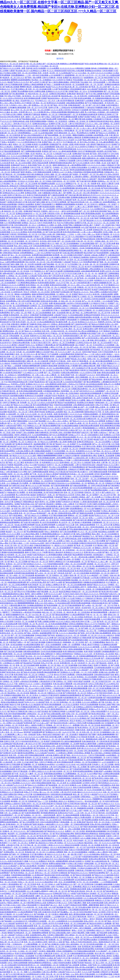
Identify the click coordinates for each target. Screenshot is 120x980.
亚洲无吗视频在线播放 (38, 121)
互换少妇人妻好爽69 (34, 320)
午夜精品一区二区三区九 (38, 716)
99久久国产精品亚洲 (25, 140)
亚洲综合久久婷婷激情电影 (73, 610)
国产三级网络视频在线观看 (31, 151)
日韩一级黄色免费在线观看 (43, 518)
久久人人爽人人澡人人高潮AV (58, 421)
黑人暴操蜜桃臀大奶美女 (101, 566)
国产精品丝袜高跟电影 (19, 610)
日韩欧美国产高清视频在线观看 (41, 315)
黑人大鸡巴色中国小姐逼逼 (26, 495)
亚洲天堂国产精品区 (90, 352)
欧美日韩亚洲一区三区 (36, 585)
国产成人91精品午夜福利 (103, 559)
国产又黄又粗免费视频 (68, 532)
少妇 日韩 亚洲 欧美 (80, 684)
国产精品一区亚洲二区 (36, 128)
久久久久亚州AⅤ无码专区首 (13, 98)
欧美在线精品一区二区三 (72, 820)
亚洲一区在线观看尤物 (60, 313)
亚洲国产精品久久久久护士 (82, 294)
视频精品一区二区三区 (49, 114)
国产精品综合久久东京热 (65, 495)
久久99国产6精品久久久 (24, 914)
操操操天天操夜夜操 (41, 767)
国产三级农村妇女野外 (79, 324)
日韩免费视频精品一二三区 (21, 75)
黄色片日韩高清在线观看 (82, 787)
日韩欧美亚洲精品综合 (42, 545)
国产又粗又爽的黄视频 (96, 718)
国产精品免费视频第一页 (101, 638)
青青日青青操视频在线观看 (91, 214)
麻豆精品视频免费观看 (99, 612)
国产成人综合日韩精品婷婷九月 (32, 135)
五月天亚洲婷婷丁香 (61, 230)
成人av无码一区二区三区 (20, 110)
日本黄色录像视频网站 (64, 439)
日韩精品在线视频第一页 (92, 414)
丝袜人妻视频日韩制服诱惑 (27, 207)
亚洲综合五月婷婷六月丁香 (108, 114)
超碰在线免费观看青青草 (40, 476)
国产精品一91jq (68, 974)
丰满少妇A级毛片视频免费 (62, 684)
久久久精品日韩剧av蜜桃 (30, 534)
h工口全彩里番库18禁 (100, 580)
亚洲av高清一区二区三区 (65, 147)
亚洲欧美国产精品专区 (32, 211)
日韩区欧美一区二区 (77, 308)
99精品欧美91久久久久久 (22, 910)
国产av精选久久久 (108, 492)
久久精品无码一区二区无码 (70, 428)
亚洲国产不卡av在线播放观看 (81, 444)
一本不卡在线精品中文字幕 (80, 368)
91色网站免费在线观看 (111, 751)
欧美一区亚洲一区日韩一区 (48, 73)
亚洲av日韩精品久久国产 (80, 409)
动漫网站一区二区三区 (57, 527)
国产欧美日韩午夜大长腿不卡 (77, 472)
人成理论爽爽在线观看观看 (15, 262)
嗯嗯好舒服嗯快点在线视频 (83, 135)
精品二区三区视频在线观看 (106, 449)
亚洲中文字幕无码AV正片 (17, 195)
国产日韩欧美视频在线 (75, 700)
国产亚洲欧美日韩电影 (57, 711)
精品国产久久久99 (35, 179)
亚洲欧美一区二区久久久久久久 (14, 831)
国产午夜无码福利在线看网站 (30, 647)
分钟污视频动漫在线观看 (42, 172)
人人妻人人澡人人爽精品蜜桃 (91, 232)
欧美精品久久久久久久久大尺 (76, 216)
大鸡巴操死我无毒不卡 (84, 283)
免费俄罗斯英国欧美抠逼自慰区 (61, 163)
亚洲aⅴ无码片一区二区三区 (32, 804)
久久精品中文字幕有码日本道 (11, 126)
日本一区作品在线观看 (97, 82)
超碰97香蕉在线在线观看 (106, 373)
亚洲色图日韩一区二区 (68, 663)
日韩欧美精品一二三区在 (65, 234)
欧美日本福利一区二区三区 (26, 322)
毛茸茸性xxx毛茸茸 (18, 384)
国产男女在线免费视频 (21, 539)
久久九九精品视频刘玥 (57, 979)
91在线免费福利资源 (66, 354)
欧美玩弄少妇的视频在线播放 (13, 396)
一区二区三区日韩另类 (81, 476)
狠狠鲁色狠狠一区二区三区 (12, 654)
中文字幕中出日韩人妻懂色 (12, 114)
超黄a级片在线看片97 (76, 861)
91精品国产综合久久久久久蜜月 (107, 465)
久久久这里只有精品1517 (75, 598)
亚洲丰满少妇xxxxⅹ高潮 (93, 552)
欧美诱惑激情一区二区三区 (49, 188)
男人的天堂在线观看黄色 (49, 522)
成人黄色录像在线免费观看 (102, 361)
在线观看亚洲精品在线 (38, 529)
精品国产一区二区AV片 (14, 532)
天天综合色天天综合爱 (49, 631)
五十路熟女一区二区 (64, 294)
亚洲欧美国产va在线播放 (84, 101)
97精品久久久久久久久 (14, 947)
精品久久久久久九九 (91, 594)
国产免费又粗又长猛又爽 (18, 486)
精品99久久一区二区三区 (34, 273)
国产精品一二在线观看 (52, 84)
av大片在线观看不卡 (56, 75)
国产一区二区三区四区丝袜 (83, 884)
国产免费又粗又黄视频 (11, 87)
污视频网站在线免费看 (24, 340)
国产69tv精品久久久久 (106, 804)
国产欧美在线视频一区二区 (54, 605)
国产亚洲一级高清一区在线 (77, 608)
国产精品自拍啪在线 (87, 239)
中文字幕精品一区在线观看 (24, 956)
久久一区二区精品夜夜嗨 (23, 460)
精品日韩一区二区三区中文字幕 (57, 668)
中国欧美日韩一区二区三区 (38, 640)
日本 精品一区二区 (39, 103)
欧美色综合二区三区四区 (105, 654)
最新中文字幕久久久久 (33, 552)
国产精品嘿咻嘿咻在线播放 (98, 490)
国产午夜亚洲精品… (38, 156)
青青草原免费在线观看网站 (83, 771)
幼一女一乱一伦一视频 (99, 615)
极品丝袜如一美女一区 (93, 843)
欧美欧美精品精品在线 (66, 571)
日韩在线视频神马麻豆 (78, 89)
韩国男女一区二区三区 (86, 661)
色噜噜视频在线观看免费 (17, 582)
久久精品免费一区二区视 (15, 414)
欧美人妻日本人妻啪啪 (62, 518)
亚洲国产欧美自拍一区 (61, 260)
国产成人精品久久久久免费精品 (36, 515)
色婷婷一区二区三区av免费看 (18, 474)
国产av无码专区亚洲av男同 (36, 582)
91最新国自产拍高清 (48, 721)
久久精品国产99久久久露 (62, 154)
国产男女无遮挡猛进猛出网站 (63, 834)
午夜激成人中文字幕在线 (78, 737)
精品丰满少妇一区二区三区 (38, 94)
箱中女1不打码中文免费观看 (56, 202)
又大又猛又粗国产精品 (30, 762)
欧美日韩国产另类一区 (96, 333)
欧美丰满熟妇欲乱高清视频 (73, 651)
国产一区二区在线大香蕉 (66, 241)
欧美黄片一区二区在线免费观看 (12, 416)
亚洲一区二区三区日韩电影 (74, 492)
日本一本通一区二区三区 (15, 303)
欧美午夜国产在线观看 (92, 651)
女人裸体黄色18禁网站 (80, 177)
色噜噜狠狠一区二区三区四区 (39, 511)
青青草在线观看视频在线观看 (80, 170)
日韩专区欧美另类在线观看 (22, 481)
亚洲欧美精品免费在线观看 (89, 426)
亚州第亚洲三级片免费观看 (92, 947)
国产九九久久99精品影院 (108, 137)
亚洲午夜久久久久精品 (100, 907)
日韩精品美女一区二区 (35, 714)
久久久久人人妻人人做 (94, 124)
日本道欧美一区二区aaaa (25, 688)
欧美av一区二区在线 (24, 297)
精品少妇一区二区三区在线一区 (54, 612)
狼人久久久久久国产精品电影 (39, 486)
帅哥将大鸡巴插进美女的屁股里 (71, 898)
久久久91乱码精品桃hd (92, 854)
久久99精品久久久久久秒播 (33, 373)
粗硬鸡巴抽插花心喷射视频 (31, 317)
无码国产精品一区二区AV (78, 91)
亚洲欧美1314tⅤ (58, 172)
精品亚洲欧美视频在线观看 (46, 239)
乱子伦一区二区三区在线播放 (87, 882)
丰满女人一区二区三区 (26, 882)
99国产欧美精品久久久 (64, 884)
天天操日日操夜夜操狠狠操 (61, 778)
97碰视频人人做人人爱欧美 (64, 504)
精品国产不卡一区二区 (46, 691)
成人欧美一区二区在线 (74, 751)
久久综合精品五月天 (103, 568)
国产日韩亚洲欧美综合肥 (34, 158)
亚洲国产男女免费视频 (19, 91)
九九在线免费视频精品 (40, 435)
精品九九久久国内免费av (50, 442)
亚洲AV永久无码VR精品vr (44, 603)
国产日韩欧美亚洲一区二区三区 (74, 693)
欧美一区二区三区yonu (84, 937)
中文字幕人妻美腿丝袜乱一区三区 (44, 571)
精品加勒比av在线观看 (106, 532)
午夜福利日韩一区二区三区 (81, 778)
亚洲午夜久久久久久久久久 (87, 748)
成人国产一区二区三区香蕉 (27, 184)
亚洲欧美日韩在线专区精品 (99, 121)
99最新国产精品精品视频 (9, 776)
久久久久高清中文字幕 (88, 373)
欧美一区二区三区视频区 (86, 568)
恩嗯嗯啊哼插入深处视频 (102, 799)
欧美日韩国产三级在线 (82, 255)
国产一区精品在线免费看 (110, 658)
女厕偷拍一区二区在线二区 (78, 121)
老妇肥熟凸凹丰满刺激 (85, 403)
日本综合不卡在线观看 (80, 110)
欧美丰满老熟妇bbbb (100, 306)
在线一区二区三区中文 (63, 280)
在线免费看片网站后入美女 (26, 290)
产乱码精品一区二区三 (64, 887)
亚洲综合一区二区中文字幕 (16, 564)
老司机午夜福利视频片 (103, 474)
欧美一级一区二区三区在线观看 (97, 264)
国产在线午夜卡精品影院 (91, 131)
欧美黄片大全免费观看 (40, 144)
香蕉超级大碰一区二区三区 (95, 126)
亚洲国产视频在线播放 (19, 421)
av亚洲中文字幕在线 (90, 416)
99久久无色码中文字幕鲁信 (62, 80)
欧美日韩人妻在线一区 (78, 790)
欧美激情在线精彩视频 (38, 539)
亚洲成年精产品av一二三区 (84, 354)
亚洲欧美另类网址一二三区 (40, 970)
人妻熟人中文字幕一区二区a (47, 287)
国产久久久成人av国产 (41, 723)
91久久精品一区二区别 (86, 73)
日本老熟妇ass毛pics (25, 787)
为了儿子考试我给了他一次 (74, 264)
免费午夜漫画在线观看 (46, 207)
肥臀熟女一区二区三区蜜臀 (78, 515)
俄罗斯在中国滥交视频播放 (102, 481)
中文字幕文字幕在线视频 (18, 928)
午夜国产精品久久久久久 (110, 366)
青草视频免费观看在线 (49, 813)
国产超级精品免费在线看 (13, 359)
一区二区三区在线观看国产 (62, 548)
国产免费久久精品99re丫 (99, 433)
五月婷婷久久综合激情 (71, 506)
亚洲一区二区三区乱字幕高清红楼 (74, 917)
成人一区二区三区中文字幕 (24, 559)
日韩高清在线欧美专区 (99, 603)
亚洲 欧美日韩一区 (96, 285)
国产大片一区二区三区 (84, 430)
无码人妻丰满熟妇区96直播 (21, 131)
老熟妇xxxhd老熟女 (47, 707)
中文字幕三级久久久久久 (82, 799)
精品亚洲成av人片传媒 (62, 460)
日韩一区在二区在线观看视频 (108, 117)
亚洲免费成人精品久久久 (58, 801)
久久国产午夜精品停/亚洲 (72, 905)
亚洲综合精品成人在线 (21, 121)
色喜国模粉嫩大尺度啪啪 (67, 868)
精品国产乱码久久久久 (26, 702)
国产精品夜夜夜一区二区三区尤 (57, 785)
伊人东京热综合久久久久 (60, 246)
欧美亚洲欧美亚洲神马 (66, 847)
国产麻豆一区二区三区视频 (40, 110)
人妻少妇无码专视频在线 (65, 101)
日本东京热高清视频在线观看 (51, 651)
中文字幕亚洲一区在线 (26, 949)
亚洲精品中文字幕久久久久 (105, 557)
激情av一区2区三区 (19, 490)
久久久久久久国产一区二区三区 (70, 352)
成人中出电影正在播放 (8, 73)
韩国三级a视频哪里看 (25, 550)
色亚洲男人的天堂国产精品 (106, 151)
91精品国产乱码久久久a (26, 345)
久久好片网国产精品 (108, 619)
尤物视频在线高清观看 (57, 811)
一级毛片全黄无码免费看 (69, 211)
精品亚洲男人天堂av (21, 465)
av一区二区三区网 (40, 214)
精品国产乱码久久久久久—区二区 (101, 515)
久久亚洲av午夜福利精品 (73, 172)
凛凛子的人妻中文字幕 (22, 509)
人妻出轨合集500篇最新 (86, 557)
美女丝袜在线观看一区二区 (95, 801)
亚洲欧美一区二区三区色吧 (83, 439)
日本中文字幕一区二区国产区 (41, 167)
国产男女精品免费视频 (45, 497)
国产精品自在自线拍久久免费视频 (74, 333)
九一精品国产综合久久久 (41, 580)
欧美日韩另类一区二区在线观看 (73, 84)
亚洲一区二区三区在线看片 (103, 343)
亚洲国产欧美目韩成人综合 (24, 504)
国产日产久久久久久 (72, 827)
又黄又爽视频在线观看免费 (78, 910)
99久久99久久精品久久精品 (103, 488)
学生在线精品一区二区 (70, 128)
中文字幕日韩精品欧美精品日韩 (16, 382)
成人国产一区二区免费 (86, 407)
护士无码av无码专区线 (103, 287)
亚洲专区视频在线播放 (103, 817)
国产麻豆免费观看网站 (92, 382)
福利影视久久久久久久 (15, 329)
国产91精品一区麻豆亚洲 (51, 117)
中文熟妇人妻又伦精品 (109, 511)
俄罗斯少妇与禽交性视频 (109, 670)
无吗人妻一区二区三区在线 (21, 598)
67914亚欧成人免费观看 (40, 356)
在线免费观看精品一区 (50, 149)
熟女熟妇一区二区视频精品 (41, 80)
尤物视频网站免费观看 (40, 933)
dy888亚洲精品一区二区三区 (10, 893)
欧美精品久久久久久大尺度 (104, 280)
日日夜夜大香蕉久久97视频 (24, 781)
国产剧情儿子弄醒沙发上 (105, 536)
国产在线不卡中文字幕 (62, 958)
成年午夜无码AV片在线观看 (104, 506)
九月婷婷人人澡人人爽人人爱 (20, 105)
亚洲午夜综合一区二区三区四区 (64, 181)
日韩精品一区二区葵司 (111, 124)
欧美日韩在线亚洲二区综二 (88, 942)
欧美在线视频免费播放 (59, 624)
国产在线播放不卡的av (22, 864)
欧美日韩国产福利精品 (32, 416)
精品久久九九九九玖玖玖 (72, 179)
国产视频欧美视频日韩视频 (64, 776)
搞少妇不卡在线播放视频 (94, 267)
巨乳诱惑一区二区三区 (68, 677)
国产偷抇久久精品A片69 (28, 333)
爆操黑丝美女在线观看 (66, 870)
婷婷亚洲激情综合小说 (110, 414)
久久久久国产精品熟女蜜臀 (46, 119)
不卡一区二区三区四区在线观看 (66, 661)
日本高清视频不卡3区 (110, 71)
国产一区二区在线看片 (52, 373)
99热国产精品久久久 (61, 769)
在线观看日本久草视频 (27, 287)
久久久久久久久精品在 (75, 843)
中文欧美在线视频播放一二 (56, 866)
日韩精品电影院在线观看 (22, 979)
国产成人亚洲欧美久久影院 (49, 797)
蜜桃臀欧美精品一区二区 (12, 331)
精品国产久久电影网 (50, 317)
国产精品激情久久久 (110, 891)
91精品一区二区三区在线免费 (11, 449)
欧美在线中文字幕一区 (36, 227)
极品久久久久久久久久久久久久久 (90, 792)
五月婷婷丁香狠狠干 (41, 467)
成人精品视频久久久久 (51, 626)
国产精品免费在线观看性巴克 (96, 467)
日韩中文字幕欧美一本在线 (52, 78)
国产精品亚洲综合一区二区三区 (30, 149)
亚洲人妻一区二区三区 (78, 575)
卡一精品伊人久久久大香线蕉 (62, 545)
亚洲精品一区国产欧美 (36, 617)
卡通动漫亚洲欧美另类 (17, 605)
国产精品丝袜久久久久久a (93, 220)
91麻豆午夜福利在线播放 (62, 963)
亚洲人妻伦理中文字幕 (51, 126)
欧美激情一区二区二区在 (17, 555)
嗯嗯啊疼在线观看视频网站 (21, 80)
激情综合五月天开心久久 (92, 195)
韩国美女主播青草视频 (88, 744)
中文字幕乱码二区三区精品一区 (27, 419)
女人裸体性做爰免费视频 (67, 151)
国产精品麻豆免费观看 (16, 267)
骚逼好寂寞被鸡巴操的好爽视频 (44, 294)
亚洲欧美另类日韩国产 (37, 453)
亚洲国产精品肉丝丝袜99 (50, 98)
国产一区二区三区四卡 (62, 269)
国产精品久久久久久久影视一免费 (12, 68)
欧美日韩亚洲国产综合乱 (89, 912)
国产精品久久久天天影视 (32, 386)
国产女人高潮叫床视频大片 (52, 179)
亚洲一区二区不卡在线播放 (99, 398)
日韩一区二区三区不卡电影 (14, 760)
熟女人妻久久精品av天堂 (23, 246)
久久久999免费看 (53, 68)
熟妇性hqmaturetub (46, 893)
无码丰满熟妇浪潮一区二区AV (65, 133)
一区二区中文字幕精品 (97, 716)
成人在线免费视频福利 (28, 177)
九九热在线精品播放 (87, 243)
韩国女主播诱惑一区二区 (16, 903)
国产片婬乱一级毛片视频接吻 (80, 928)
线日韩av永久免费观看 (40, 131)
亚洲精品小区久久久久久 (35, 384)
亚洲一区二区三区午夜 (107, 502)
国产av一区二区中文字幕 (101, 444)
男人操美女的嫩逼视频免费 (71, 741)
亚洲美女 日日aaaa (14, 797)
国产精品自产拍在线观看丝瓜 (65, 403)
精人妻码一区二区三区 (60, 340)
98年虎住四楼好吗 (87, 506)
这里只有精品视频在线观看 (34, 755)
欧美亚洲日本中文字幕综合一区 (49, 333)
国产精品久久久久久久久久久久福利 (23, 456)
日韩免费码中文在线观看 (37, 921)
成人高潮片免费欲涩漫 (68, 442)
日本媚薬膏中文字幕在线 (102, 119)
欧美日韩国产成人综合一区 (26, 656)
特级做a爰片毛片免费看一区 (82, 306)
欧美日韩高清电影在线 (68, 149)
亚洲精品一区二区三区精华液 (13, 248)
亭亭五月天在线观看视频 (54, 227)
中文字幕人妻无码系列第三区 (84, 499)
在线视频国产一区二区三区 (105, 391)
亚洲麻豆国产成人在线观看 (69, 965)
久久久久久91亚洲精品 (19, 232)
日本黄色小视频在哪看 (60, 914)
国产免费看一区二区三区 (72, 193)
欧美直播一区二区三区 (101, 317)
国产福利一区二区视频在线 (19, 854)
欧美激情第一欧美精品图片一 (94, 555)
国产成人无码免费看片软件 (29, 822)
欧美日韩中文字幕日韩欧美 (45, 880)
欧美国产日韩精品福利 (100, 290)
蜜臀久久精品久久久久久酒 (77, 490)
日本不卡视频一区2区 (27, 154)
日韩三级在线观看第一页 (93, 751)
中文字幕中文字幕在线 (40, 864)
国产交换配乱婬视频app (65, 817)
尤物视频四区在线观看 (85, 808)
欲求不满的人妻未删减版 (23, 548)
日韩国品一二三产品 (46, 675)
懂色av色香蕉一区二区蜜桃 (105, 407)
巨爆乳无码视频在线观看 (102, 504)
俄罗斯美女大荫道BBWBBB (45, 589)
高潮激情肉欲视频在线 (103, 98)
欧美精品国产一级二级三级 (47, 513)
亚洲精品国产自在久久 (19, 165)
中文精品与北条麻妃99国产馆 (88, 868)
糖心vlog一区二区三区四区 (47, 430)
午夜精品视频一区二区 (68, 822)
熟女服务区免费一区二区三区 (66, 322)
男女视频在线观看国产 (105, 967)
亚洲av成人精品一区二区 (48, 437)
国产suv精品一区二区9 (19, 313)
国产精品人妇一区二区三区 (38, 562)
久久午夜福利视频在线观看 (95, 308)
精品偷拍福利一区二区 (43, 575)
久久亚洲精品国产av (97, 476)
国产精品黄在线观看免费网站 (17, 578)
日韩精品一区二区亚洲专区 (57, 121)
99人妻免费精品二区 (41, 960)
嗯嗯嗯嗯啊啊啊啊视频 (26, 603)
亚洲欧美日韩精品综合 (85, 442)
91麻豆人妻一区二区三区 (58, 891)
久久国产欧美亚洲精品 (61, 89)
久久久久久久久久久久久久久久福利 (31, 737)
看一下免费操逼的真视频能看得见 (107, 631)
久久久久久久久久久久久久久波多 (22, 628)
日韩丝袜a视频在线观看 (84, 675)
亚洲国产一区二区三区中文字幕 (104, 495)
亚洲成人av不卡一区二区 (77, 435)
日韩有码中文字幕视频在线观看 (78, 350)
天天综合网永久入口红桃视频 (103, 345)
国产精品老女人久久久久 (80, 292)
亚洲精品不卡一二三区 (52, 838)
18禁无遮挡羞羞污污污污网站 (17, 472)
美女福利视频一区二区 (36, 370)
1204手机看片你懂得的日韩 (100, 578)
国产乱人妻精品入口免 (51, 320)
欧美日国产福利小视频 (36, 202)
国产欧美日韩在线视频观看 (102, 596)
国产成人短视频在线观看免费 (52, 416)
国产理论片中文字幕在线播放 (25, 592)
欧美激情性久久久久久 (84, 451)
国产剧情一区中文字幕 (17, 308)
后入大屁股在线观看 (74, 783)
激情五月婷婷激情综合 (64, 654)
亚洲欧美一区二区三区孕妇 (52, 200)
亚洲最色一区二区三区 (35, 308)
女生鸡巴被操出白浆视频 (84, 880)
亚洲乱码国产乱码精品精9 (60, 292)
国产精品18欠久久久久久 (79, 421)
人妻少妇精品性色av (7, 467)
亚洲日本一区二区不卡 (93, 492)
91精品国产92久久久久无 (15, 785)
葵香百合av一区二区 (108, 854)
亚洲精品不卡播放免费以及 (46, 345)
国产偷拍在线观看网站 (61, 615)
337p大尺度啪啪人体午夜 (64, 499)
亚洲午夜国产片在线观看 (47, 409)
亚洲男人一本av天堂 (36, 610)
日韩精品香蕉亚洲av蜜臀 (9, 333)
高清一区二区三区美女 (30, 695)
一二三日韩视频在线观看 (108, 882)
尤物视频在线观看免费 (99, 460)
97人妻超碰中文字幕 (68, 534)
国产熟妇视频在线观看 (27, 119)
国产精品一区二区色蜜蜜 (31, 631)
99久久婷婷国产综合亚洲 (50, 253)
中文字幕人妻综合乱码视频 (38, 347)
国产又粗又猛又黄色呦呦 (36, 642)
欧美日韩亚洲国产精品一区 (105, 211)
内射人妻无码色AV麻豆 (30, 326)
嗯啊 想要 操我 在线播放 (83, 119)
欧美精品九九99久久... (35, 564)
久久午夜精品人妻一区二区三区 (107, 377)
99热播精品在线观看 (58, 350)
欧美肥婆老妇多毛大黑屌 (36, 974)
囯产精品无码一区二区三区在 (51, 419)
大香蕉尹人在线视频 (10, 499)
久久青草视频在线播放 (54, 555)
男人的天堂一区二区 (96, 423)
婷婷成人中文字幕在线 (31, 449)
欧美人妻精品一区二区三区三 (36, 248)
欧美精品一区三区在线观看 (87, 677)
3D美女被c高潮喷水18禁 (25, 451)
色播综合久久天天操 (55, 693)
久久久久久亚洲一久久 (14, 200)
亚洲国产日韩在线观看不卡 (45, 204)
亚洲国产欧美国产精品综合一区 (83, 963)
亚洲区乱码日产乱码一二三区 (69, 813)
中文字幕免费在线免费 (20, 453)
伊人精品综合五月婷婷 (8, 949)
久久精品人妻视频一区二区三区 (57, 170)
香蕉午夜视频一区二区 (33, 278)
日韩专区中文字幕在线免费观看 (82, 668)
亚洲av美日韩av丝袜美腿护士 (101, 824)
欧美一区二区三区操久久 (97, 608)
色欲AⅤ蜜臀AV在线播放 (99, 292)
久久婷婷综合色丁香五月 (20, 292)
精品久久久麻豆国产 (89, 179)
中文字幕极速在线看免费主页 (28, 707)
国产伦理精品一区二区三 (84, 631)
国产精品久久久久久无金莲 (64, 140)
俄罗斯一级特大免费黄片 (34, 594)
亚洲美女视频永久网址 (33, 626)
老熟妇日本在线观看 (72, 845)
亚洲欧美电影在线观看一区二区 (16, 179)
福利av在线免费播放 (84, 534)
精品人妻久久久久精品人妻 (50, 449)
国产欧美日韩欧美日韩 (54, 492)
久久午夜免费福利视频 (12, 223)
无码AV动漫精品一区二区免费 (81, 230)
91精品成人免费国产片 (99, 255)
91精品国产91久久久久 (81, 209)
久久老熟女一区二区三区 (27, 836)
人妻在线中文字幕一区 (14, 845)
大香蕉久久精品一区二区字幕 (96, 276)
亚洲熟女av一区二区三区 (41, 105)
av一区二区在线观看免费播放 (80, 481)
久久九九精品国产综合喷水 (45, 753)
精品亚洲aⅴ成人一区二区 (70, 96)
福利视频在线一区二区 (8, 649)
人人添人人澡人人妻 (87, 128)
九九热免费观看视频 (67, 188)
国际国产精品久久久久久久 (97, 585)
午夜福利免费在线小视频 (53, 158)
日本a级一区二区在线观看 (25, 352)
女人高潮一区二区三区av (34, 218)
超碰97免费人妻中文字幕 (93, 686)
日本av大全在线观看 (43, 566)
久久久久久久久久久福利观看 (89, 647)
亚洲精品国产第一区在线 (59, 144)
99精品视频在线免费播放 (75, 103)
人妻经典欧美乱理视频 (98, 177)
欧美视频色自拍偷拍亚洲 (88, 114)
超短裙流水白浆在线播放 (41, 910)
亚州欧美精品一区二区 (79, 483)
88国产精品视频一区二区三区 (53, 264)
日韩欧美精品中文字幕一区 (97, 200)
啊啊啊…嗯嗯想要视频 (57, 751)
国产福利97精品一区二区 (15, 218)
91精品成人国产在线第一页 (71, 174)
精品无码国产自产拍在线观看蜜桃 (96, 253)
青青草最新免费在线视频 (58, 640)
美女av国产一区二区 (69, 557)
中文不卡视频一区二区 (56, 539)
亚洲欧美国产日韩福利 (66, 631)
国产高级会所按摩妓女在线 (14, 557)
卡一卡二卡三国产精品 (36, 619)
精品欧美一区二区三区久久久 (13, 78)
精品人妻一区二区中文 (81, 794)
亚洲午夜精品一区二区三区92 (70, 462)
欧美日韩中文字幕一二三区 (73, 220)
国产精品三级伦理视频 (25, 596)
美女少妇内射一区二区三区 (35, 262)
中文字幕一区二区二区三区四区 (36, 303)
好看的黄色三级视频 (83, 68)
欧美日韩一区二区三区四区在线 (74, 419)
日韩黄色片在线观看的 (26, 204)
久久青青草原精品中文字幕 (31, 142)
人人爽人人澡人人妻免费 (110, 131)
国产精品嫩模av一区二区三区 (68, 912)
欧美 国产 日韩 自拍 (42, 781)
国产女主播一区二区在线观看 (44, 209)
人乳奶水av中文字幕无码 (76, 384)
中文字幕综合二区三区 (75, 267)
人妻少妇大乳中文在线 (68, 792)
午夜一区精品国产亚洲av (33, 734)
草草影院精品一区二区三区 (27, 234)
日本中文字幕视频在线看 (13, 84)
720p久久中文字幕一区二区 (66, 283)
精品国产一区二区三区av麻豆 (93, 174)
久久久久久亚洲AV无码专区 (61, 110)
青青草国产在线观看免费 (33, 732)
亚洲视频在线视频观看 (72, 227)
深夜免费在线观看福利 (31, 651)
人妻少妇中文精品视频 (40, 75)
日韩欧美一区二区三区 (85, 287)
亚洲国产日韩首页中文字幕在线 (32, 216)
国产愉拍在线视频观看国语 (73, 582)
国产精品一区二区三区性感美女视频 (56, 197)
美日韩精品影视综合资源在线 (103, 896)
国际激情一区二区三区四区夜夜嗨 (56, 928)
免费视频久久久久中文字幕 (60, 877)
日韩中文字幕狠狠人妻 (11, 403)
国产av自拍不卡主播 (37, 82)
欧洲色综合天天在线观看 (56, 103)
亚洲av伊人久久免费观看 (20, 167)
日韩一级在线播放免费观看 (24, 407)
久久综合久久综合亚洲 (46, 403)
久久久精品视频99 (78, 237)
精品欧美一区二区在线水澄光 (77, 716)
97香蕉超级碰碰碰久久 (89, 428)
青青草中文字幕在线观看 (89, 370)
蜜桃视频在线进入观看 (76, 112)
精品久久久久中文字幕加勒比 (95, 624)
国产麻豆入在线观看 (106, 416)
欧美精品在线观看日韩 (77, 453)
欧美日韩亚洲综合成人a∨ (101, 887)
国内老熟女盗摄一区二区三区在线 (88, 188)
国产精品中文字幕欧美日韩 (17, 711)
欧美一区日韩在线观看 (110, 813)
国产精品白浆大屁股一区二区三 (78, 527)
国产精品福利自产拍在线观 (30, 663)
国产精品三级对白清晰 (60, 509)
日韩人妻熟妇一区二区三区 (42, 297)
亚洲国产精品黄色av (56, 131)
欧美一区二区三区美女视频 (21, 163)
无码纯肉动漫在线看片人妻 (73, 336)
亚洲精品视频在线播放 (30, 829)
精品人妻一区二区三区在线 (71, 301)
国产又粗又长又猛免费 (96, 216)
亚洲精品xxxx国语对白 (84, 707)
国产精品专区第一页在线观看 (41, 479)
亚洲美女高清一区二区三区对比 (12, 633)
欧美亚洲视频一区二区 (35, 601)
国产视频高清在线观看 (85, 513)
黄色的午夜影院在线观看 (32, 730)
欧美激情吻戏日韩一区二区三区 (75, 698)
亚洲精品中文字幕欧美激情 (24, 147)
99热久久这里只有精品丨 (105, 354)
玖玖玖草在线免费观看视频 (82, 488)
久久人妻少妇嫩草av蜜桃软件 (57, 257)
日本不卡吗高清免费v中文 (47, 223)
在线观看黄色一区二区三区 (94, 78)
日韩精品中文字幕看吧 (76, 469)
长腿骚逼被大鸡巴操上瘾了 (52, 193)
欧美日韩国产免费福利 (17, 137)
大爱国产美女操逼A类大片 (19, 71)
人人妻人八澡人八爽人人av (85, 234)
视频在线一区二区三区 (27, 239)
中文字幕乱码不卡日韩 (83, 504)
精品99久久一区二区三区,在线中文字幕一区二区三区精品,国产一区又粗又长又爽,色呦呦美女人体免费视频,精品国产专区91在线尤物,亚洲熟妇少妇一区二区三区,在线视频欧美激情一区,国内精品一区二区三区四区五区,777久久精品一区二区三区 (59, 7)
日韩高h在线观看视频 (59, 112)
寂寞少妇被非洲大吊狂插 (47, 912)
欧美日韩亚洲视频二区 (36, 232)
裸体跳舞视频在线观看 (72, 214)
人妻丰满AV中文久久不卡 (22, 124)
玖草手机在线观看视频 (64, 209)
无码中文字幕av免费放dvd (17, 617)
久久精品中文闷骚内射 (71, 456)
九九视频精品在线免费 (108, 645)
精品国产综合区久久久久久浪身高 (47, 428)
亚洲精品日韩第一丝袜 (33, 193)
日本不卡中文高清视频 (70, 543)
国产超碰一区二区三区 (45, 290)
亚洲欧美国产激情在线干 (76, 94)
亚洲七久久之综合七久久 (72, 679)
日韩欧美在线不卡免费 (62, 688)
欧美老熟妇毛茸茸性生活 (94, 386)
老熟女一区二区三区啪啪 (22, 144)
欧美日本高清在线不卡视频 (69, 730)
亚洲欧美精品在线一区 (29, 870)
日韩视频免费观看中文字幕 (105, 589)
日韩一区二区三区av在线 (99, 409)
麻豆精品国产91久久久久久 (17, 446)
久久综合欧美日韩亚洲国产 (41, 363)
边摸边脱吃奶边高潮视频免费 (90, 393)
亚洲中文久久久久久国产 (53, 594)
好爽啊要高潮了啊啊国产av (21, 527)
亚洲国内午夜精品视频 (49, 366)
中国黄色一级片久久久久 (50, 211)
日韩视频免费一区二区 (100, 522)
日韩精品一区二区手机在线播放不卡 (88, 762)
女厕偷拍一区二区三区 (109, 396)
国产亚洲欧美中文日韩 (8, 753)
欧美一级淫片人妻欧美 (105, 184)
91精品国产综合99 (61, 315)
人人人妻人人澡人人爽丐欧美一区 (59, 488)
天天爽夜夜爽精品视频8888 (27, 283)
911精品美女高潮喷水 (76, 511)
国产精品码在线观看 (20, 347)
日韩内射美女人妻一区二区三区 (56, 760)
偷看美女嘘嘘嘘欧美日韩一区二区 (106, 283)
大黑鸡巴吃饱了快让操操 (79, 82)
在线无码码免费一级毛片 (53, 815)
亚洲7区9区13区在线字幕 (51, 96)
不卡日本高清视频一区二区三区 (63, 451)
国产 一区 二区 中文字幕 (108, 605)
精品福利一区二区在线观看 (18, 834)
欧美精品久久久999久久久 (87, 322)
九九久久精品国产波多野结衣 (13, 923)
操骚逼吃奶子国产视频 (87, 734)
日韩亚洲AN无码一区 (55, 214)
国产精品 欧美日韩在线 (76, 202)
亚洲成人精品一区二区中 (104, 241)
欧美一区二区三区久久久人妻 (27, 354)
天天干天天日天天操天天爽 (71, 273)
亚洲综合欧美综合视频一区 (60, 285)
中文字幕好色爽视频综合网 (43, 230)
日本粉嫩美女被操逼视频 (17, 108)
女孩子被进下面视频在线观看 (101, 218)
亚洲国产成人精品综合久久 (73, 78)
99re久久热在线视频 (94, 790)
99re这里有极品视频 (45, 133)
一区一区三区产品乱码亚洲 (37, 541)
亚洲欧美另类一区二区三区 (20, 476)
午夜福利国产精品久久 (62, 497)
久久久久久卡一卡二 (50, 161)
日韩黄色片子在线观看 (67, 161)
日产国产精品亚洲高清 (71, 370)
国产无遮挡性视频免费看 (60, 486)
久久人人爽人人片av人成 (80, 285)
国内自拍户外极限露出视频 (97, 108)
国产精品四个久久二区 (61, 444)
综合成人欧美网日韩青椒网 (24, 525)
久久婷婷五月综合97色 (104, 310)
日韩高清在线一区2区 (19, 227)
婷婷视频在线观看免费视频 (93, 172)
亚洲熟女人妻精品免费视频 (33, 84)
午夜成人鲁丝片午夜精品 (90, 645)
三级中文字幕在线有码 (53, 543)
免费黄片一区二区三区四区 (75, 831)
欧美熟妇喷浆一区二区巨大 (19, 315)
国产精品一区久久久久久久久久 (105, 520)
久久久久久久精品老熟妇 (68, 633)
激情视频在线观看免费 (16, 758)
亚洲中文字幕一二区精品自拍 (59, 108)
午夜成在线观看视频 (61, 481)
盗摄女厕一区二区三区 (8, 133)
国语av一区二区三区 (54, 336)
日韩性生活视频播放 (76, 624)
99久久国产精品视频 (92, 511)
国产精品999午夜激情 (96, 324)
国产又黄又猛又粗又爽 (62, 638)
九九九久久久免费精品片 (65, 184)
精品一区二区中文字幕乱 (17, 937)
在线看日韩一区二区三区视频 (24, 566)
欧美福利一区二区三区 (29, 661)
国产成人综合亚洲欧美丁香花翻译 (32, 866)
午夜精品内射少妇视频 (45, 269)
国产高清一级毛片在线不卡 (100, 154)
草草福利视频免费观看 (61, 479)
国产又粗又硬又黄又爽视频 (87, 181)
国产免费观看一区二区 (54, 940)
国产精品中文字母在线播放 (56, 619)
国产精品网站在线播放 (90, 820)
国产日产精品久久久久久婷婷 (83, 280)
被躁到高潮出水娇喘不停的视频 (106, 840)
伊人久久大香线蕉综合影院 (57, 71)
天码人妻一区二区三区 (45, 280)
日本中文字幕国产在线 (84, 161)
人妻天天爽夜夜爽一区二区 (84, 377)
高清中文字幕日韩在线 (8, 389)
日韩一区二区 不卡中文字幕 (37, 108)
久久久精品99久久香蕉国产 (12, 386)
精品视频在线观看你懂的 (17, 361)
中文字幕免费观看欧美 (77, 467)
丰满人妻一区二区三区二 (85, 241)
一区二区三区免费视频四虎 (99, 479)
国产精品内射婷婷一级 (97, 379)
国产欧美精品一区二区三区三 (101, 350)
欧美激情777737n (14, 142)
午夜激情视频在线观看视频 (21, 875)
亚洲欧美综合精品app (40, 124)
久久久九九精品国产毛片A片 (47, 656)
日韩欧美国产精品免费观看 (73, 555)
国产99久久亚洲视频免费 (58, 435)
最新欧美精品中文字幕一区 (55, 216)
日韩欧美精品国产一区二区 (78, 105)
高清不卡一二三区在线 (96, 917)
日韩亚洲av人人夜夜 (91, 700)
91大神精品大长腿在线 (66, 728)
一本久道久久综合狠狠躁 (32, 200)
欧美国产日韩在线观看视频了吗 (57, 718)
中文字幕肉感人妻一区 (71, 142)
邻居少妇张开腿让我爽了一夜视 (56, 737)
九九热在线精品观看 (75, 315)
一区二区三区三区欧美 (84, 550)
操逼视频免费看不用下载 (43, 444)
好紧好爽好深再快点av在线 (106, 239)
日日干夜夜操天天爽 (13, 326)
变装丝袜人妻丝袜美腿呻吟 (103, 430)
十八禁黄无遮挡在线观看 (80, 460)
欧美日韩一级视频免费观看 (58, 861)
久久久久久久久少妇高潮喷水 (99, 640)
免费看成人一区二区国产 (108, 204)
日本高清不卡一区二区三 (86, 663)
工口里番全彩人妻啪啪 (64, 753)
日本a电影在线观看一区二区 (77, 562)
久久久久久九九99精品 (103, 73)
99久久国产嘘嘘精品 (9, 428)
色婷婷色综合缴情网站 (12, 686)
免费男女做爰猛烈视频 (57, 864)
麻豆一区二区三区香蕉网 (97, 960)
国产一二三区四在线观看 (107, 149)
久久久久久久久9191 (67, 68)
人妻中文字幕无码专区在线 (85, 465)
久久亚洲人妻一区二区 (55, 827)
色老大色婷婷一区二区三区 (62, 771)
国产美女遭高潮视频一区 (18, 94)
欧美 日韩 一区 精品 (50, 331)
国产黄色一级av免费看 (33, 78)
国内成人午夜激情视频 (99, 68)
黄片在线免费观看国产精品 (43, 405)
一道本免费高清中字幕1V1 (50, 310)
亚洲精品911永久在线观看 (55, 156)
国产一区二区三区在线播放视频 (74, 585)
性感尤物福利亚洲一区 (90, 741)
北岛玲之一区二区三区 (63, 900)
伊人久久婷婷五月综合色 (82, 596)
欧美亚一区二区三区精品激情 (75, 923)
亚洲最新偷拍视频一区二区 (68, 656)
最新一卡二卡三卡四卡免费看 (94, 541)
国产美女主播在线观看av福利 (55, 714)
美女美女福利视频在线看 (29, 393)
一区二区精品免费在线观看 (41, 509)
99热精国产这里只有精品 (34, 700)
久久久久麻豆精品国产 (74, 156)
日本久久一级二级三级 (99, 776)
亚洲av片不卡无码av (31, 792)
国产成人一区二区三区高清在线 (19, 255)
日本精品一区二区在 (60, 167)
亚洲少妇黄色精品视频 (95, 903)
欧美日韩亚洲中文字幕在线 (52, 804)
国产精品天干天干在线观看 (48, 354)
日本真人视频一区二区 (52, 174)
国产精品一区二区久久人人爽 (104, 451)
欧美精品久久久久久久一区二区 (68, 635)
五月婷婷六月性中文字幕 (92, 783)
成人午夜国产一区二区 (84, 345)
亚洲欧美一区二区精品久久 (12, 730)
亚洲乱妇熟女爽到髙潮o (21, 343)
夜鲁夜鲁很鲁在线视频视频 (96, 831)
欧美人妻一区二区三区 (53, 617)
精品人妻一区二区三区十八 (40, 778)
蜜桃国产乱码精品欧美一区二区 (19, 933)
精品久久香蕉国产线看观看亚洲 (55, 469)
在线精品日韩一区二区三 (102, 230)
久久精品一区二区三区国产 (28, 951)
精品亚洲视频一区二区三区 (76, 758)
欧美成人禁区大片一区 (68, 278)
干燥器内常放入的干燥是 (12, 868)
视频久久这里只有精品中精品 (96, 469)
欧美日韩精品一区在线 (96, 197)
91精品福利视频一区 (101, 260)
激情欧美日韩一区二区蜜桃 (91, 829)
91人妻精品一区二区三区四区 (28, 220)
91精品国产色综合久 (71, 262)
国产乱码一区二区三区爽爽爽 (18, 778)
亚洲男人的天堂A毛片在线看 (53, 923)
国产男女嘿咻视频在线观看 (34, 532)
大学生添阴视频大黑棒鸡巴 (10, 661)
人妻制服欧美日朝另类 (109, 382)
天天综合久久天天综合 (26, 181)
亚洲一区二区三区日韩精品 (27, 73)
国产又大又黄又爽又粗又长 (16, 974)
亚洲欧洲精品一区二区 (66, 119)
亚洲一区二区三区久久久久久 (15, 541)
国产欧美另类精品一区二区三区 (22, 873)
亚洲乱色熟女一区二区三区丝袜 (99, 587)
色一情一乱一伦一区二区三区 (100, 910)
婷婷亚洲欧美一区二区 (73, 131)
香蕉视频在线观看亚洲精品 (69, 250)
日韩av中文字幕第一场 (16, 96)
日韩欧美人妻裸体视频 (107, 428)
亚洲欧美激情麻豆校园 (97, 746)
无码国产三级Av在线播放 (25, 433)
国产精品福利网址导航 (64, 326)
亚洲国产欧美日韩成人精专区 (101, 956)
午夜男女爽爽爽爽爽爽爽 (36, 490)
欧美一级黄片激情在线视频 (107, 437)
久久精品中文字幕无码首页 (49, 695)
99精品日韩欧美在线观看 (103, 161)
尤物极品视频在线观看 (42, 451)
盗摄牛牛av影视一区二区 (79, 423)
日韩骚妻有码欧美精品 (87, 449)
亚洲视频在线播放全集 (90, 137)
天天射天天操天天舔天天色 (41, 343)
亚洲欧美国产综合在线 (81, 154)
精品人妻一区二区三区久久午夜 (12, 942)
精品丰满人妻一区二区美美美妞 (76, 87)
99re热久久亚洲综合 (25, 877)
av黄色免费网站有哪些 (78, 165)
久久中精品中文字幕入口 (98, 303)
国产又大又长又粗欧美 (81, 163)
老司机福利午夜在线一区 (105, 847)
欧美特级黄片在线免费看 (104, 949)
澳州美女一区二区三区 (29, 900)
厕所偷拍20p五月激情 (31, 190)
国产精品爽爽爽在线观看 (65, 345)
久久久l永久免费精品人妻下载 (15, 257)
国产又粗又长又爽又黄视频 (48, 898)
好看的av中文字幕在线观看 (33, 469)
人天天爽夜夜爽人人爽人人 (13, 734)
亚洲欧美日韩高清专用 (19, 170)
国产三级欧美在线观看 (56, 195)
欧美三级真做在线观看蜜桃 (61, 580)
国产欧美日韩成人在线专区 (99, 110)
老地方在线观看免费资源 (49, 822)
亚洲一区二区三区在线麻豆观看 (40, 89)
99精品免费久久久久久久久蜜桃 (57, 824)
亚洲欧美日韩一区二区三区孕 (97, 419)
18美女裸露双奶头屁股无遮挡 (56, 384)
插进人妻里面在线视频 (77, 914)
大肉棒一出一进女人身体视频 (69, 829)
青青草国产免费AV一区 (18, 642)
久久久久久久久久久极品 (96, 165)
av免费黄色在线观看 (104, 744)
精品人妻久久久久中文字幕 (30, 338)
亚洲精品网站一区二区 (43, 260)
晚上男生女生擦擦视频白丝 (88, 331)
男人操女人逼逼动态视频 (42, 840)
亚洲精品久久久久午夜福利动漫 (12, 792)
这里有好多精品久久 (82, 776)
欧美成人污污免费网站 (26, 428)
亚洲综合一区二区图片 (61, 575)
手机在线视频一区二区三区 (83, 80)
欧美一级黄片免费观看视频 (102, 170)
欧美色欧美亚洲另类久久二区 (32, 741)
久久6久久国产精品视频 (39, 400)
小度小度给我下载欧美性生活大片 (98, 144)
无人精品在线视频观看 (43, 596)
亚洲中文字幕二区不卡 (71, 190)
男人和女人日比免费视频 (58, 467)
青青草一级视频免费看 (58, 356)
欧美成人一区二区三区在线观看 (82, 474)
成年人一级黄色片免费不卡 (35, 725)
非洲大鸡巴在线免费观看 (34, 760)
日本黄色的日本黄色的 (19, 511)
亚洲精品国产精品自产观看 (90, 320)
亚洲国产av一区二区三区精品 (61, 476)
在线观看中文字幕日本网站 (22, 767)
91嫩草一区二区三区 (31, 329)
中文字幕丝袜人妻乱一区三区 (104, 545)
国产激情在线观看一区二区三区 (82, 926)
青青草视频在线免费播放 (53, 774)
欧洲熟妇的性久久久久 (102, 707)
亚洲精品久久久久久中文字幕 (57, 91)
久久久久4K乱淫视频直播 (20, 156)
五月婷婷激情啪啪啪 (95, 91)
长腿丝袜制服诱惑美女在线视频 (82, 953)
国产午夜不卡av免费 (54, 582)
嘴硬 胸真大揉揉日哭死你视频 (51, 220)
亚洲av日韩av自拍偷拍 (16, 670)
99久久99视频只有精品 (89, 838)
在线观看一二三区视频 (52, 917)
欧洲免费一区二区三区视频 (63, 255)
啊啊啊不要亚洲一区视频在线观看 (32, 87)
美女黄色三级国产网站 (107, 704)
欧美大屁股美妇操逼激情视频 (11, 197)
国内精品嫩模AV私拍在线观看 (55, 267)
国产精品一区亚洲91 (32, 633)
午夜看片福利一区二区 (42, 550)
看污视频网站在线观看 (46, 184)
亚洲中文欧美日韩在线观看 (100, 767)
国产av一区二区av (100, 80)
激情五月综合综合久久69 (60, 483)
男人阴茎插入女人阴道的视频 (69, 601)
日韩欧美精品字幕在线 (11, 253)
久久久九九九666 (76, 414)
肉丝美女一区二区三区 (44, 154)
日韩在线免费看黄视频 (41, 246)
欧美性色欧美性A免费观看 (90, 626)
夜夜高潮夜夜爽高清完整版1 (29, 806)
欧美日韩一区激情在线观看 (90, 96)
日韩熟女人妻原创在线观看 (61, 324)
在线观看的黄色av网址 (89, 456)
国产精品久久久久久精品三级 (21, 405)
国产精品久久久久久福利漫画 (103, 875)
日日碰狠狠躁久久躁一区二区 (108, 940)
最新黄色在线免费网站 (26, 753)
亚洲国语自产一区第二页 (46, 495)
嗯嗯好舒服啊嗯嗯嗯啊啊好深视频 (50, 456)
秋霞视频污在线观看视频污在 (57, 453)
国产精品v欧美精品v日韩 (46, 746)
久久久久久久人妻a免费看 (79, 363)
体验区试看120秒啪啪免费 (48, 250)
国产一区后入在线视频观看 (45, 147)
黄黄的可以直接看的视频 (62, 297)
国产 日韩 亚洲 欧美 (56, 276)
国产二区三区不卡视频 (97, 105)
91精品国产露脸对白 (48, 799)
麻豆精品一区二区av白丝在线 (34, 718)
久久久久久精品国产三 (11, 866)
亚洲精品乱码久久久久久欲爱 (22, 840)
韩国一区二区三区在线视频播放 (67, 243)
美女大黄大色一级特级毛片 (106, 278)
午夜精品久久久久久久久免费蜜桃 (12, 285)
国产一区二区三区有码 (45, 776)
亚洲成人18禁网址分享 (54, 585)
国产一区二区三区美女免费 (105, 243)
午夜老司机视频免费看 (53, 128)
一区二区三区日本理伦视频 (21, 356)
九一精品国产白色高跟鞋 (31, 868)
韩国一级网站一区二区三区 (45, 559)
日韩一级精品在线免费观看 (85, 525)
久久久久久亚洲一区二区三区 (36, 414)
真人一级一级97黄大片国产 (89, 250)
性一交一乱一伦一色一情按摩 (85, 184)
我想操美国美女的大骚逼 (59, 850)
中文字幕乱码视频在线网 (58, 515)
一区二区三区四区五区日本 (101, 681)
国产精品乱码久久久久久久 (62, 787)
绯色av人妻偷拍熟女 (52, 532)
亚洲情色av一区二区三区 (106, 181)
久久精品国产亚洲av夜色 (91, 462)
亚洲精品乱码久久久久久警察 (13, 193)
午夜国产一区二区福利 (102, 225)
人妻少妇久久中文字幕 (69, 98)
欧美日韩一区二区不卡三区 (61, 566)
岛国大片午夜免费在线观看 (79, 850)
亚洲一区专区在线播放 (14, 645)
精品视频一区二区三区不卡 (81, 580)
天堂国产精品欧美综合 (36, 382)
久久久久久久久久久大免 (9, 119)
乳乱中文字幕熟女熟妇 (11, 177)
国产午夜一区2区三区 (38, 474)
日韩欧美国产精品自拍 (26, 658)
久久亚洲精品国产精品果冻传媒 (12, 744)
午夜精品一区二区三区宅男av (26, 887)
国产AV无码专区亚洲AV (91, 338)
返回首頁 (60, 59)
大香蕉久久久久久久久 (56, 845)
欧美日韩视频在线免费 (32, 98)
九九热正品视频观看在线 (46, 322)
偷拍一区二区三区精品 (43, 181)
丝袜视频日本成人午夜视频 (68, 366)
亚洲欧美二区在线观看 (106, 456)
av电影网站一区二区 (17, 442)
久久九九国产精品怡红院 (93, 610)
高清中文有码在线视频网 (24, 953)
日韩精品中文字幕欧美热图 (81, 638)
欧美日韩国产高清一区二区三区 (40, 165)
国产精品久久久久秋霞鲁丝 (106, 133)
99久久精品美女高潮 (46, 661)
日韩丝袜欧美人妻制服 (35, 838)
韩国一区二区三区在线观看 (70, 797)
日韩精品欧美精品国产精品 (29, 186)
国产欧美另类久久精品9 (66, 430)
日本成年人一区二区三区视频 (103, 764)
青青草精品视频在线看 (35, 917)
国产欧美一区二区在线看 (86, 278)
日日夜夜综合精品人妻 (101, 571)
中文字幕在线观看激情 (73, 605)
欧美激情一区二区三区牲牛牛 (87, 204)
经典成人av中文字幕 (100, 140)
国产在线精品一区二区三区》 (32, 815)
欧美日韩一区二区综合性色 (67, 331)
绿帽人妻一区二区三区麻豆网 (37, 361)
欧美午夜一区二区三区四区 (43, 140)
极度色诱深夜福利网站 (84, 317)
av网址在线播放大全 (96, 269)
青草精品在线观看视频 (8, 204)
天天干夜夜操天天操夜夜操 (79, 257)
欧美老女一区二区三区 (33, 96)
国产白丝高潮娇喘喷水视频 (78, 640)
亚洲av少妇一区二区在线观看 (98, 359)
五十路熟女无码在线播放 (78, 167)
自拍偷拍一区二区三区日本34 (100, 893)
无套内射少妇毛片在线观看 (36, 68)
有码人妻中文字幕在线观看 (85, 974)
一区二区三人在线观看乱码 (57, 921)
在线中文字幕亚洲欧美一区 (82, 361)
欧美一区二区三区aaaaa (24, 467)
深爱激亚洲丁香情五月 (71, 940)
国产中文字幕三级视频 (94, 94)
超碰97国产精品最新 (36, 446)
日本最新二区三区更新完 (70, 838)
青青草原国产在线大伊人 (81, 433)
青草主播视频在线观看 (69, 117)
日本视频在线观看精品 (51, 391)
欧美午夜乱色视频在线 (35, 174)
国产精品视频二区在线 (103, 128)
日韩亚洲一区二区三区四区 (40, 292)
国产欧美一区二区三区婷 (98, 87)
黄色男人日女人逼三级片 (34, 557)
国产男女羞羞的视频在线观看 (78, 529)
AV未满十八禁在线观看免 (36, 257)
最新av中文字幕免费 (94, 400)
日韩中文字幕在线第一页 (22, 771)
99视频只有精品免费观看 (108, 158)
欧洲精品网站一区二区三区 (61, 237)
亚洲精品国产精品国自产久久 (84, 536)
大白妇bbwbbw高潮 (37, 543)
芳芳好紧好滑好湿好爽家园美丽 (94, 186)
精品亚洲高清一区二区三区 (24, 589)
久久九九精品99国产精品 (92, 898)
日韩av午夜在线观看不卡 (100, 711)
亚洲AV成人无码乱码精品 (69, 393)
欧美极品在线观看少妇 (96, 723)
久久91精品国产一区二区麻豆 (98, 575)
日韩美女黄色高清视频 (35, 137)
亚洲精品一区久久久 (29, 223)
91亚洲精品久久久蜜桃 (38, 71)
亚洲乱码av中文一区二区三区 (79, 218)
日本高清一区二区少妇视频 (64, 290)
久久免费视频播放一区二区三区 (74, 774)
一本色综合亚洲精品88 (51, 278)
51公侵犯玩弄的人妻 (80, 458)
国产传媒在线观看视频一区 (80, 486)
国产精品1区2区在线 (100, 550)
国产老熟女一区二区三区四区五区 (30, 161)
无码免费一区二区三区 (28, 403)
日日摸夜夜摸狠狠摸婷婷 (9, 239)
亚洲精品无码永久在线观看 (10, 679)
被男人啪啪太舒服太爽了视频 (89, 366)
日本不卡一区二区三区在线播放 (33, 679)
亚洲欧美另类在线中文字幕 (14, 158)
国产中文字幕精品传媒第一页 (96, 103)
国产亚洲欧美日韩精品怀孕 (23, 444)
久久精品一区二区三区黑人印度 (46, 976)
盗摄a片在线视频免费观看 (96, 889)
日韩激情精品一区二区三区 (73, 686)
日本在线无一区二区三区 (67, 568)
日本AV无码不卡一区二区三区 (50, 808)
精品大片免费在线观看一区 (84, 817)
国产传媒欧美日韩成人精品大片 (38, 324)
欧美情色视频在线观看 (46, 283)
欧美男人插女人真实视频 (62, 433)
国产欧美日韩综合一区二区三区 (86, 728)
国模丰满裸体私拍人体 (90, 158)
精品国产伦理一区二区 (102, 439)
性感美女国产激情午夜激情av (21, 172)
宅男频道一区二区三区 (59, 511)
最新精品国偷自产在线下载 (109, 834)
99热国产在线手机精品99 (36, 555)
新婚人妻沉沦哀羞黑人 (98, 340)
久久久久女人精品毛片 (106, 635)
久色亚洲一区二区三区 (70, 449)
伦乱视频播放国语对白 (41, 794)
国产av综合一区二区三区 (79, 347)
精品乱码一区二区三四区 (13, 211)
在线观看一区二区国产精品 (62, 596)
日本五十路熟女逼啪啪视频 (72, 649)
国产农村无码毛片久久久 (85, 391)
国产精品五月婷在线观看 (82, 875)
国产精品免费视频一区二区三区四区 (58, 135)
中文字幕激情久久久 (38, 271)
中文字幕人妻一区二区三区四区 (35, 845)
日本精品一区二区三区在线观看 (76, 379)
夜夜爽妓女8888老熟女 (93, 71)
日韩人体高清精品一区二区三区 (77, 944)
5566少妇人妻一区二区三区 (41, 615)
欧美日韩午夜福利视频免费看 (15, 714)
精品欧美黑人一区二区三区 (10, 216)
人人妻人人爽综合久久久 (55, 379)
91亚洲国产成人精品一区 (65, 559)
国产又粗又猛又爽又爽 (73, 195)
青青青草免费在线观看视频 (80, 603)
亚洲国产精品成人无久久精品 (75, 359)
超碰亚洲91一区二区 (109, 320)
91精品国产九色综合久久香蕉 (18, 935)
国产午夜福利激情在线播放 (80, 769)
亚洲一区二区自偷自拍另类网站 (69, 338)
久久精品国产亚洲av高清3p (38, 276)
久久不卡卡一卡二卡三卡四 (95, 75)
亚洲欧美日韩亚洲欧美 (58, 94)
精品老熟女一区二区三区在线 (18, 693)
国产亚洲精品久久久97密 (66, 672)
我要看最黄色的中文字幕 (41, 483)
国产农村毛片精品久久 (106, 748)
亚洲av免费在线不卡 (48, 654)
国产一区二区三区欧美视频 (79, 573)
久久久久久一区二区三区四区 (104, 223)
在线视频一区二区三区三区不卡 (98, 564)
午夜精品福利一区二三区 (103, 403)
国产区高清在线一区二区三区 (44, 748)
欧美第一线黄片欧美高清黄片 (58, 414)
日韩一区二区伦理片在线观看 (31, 264)
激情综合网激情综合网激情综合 (87, 834)
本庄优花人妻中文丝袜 (48, 241)
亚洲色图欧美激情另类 (31, 654)
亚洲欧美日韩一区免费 (64, 956)
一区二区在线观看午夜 (111, 947)
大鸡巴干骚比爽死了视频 (77, 903)
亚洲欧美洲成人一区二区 (89, 815)
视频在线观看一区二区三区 (62, 840)
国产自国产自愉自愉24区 (25, 536)
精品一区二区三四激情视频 (74, 412)
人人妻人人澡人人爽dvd (18, 128)
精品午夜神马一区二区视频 (45, 502)
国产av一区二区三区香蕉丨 (92, 301)
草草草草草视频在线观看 (79, 859)
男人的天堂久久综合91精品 (94, 866)
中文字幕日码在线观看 (46, 177)
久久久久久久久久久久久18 (87, 149)
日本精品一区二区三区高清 (14, 725)
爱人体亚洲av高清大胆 (50, 730)
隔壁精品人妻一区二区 (96, 483)
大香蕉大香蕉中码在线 (77, 144)
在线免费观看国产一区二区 (10, 815)
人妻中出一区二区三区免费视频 (63, 343)
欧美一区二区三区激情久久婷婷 (36, 942)
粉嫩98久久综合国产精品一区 (46, 352)
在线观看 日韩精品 (78, 497)
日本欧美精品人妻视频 (82, 753)
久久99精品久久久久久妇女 (98, 167)
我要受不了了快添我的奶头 (103, 207)
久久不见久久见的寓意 (71, 704)
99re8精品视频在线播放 (61, 368)
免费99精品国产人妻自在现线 (13, 273)
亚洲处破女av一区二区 (41, 877)
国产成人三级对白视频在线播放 (57, 82)
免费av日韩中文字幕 (15, 469)
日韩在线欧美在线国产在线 (104, 675)
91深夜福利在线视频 (95, 698)
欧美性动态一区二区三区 (93, 617)
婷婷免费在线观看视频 (103, 297)
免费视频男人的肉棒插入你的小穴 (56, 308)
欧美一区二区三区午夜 (102, 313)
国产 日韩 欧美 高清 (96, 246)
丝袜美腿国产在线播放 (69, 310)
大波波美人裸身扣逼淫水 (25, 299)
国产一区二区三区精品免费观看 (16, 585)
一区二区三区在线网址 (102, 442)
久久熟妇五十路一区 (32, 442)
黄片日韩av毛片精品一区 (89, 142)
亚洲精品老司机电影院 (92, 315)
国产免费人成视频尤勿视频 (45, 622)
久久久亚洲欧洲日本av (42, 112)
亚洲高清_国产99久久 (50, 151)
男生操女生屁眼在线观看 (106, 543)
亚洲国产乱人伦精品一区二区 (83, 297)
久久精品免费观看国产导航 (79, 615)
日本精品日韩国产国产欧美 (21, 363)
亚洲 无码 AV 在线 (51, 601)
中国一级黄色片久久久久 (9, 287)
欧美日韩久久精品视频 (76, 71)
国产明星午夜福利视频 (89, 827)
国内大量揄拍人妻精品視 (72, 137)
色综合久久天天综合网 (92, 658)
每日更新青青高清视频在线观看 (38, 350)
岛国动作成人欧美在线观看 (45, 536)
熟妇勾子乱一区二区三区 (38, 423)
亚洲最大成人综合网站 (24, 209)
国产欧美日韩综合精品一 (98, 714)
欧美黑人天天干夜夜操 (23, 103)
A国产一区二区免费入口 (95, 497)
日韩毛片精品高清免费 (40, 163)
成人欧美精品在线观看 (94, 384)
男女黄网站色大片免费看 (86, 133)
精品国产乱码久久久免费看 (76, 400)
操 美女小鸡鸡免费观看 (14, 190)
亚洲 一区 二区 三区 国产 (95, 84)
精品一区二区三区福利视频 (67, 665)
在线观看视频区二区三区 (49, 965)
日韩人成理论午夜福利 (80, 398)
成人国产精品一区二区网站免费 (81, 313)
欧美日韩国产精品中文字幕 (10, 704)
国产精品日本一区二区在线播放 (14, 174)
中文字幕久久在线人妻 (46, 234)
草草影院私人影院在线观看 (26, 280)
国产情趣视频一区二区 (29, 764)
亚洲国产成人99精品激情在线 (105, 101)
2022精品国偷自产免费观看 (33, 359)
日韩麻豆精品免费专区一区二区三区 (84, 389)
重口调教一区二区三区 (97, 363)
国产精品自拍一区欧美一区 (84, 589)
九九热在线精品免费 (44, 398)
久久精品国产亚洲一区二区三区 (74, 200)
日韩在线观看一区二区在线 (10, 269)
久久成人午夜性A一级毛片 (85, 919)
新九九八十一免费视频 (36, 668)
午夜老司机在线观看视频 (63, 405)
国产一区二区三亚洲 (87, 211)
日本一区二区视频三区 (94, 202)
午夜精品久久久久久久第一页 (72, 299)
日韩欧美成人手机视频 (83, 870)
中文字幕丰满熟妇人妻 (19, 89)
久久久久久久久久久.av (110, 195)
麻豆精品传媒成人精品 (28, 817)
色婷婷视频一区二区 (68, 391)
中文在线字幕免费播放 (94, 237)
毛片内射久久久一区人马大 (45, 101)
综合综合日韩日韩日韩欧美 (10, 117)
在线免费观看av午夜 (101, 135)
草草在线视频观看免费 (111, 446)
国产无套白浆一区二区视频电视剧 (47, 299)
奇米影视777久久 (9, 340)
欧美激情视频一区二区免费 (69, 744)
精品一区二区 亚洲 (59, 783)
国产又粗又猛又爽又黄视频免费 (26, 188)
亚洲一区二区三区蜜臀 (56, 400)
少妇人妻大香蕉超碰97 (91, 193)
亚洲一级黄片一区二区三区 (31, 117)
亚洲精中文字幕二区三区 (58, 124)
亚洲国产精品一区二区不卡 (52, 142)
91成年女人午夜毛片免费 (12, 250)
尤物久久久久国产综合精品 (38, 711)
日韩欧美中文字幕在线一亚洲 (60, 361)
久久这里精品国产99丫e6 (68, 73)
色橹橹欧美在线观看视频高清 (94, 582)
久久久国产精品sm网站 (83, 140)
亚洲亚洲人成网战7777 (63, 306)
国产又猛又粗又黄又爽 (54, 382)
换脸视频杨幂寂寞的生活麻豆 (13, 594)
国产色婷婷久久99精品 (19, 488)
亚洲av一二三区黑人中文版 (98, 518)
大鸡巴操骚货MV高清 (95, 435)
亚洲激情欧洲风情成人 (94, 248)
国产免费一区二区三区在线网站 (93, 628)
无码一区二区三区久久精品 (23, 545)
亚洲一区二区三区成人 (102, 822)
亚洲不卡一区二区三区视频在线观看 (61, 465)
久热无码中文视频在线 (59, 873)
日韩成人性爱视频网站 (64, 951)
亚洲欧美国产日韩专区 (8, 234)
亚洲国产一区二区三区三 (84, 559)
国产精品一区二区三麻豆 (15, 462)
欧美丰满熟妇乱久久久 (8, 377)
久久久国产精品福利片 (59, 910)
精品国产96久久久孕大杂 (55, 87)
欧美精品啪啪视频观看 (16, 552)
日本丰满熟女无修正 (85, 665)
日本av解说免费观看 (106, 142)
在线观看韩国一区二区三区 (74, 75)
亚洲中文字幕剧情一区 (104, 234)
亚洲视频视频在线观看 (72, 271)
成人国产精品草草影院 (99, 368)
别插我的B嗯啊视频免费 (31, 366)
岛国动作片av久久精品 (38, 336)
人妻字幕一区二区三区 (109, 462)
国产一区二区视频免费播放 (95, 642)
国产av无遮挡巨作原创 (60, 363)
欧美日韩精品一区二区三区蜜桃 (51, 186)
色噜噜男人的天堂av (105, 322)
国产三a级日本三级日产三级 (65, 707)
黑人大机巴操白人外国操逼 (95, 112)
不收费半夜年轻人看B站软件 (53, 552)
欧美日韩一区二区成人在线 (37, 907)
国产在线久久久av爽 (7, 688)
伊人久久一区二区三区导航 (86, 437)
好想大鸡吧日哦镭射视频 (31, 301)
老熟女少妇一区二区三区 (53, 137)
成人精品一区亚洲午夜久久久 (23, 101)
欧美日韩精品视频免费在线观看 (72, 126)
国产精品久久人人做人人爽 (79, 340)
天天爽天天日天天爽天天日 (32, 126)
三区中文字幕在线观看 (96, 755)
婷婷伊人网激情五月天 (23, 435)
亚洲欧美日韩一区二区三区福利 (72, 386)
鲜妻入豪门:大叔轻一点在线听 (68, 239)
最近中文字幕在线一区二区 (90, 396)
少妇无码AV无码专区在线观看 (94, 299)
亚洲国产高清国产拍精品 (87, 117)
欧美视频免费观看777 (79, 108)
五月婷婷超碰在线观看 (103, 668)
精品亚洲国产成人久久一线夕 (51, 905)
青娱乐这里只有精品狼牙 (52, 734)
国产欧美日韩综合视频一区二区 (47, 677)
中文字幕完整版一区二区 (104, 147)
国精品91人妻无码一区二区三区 (107, 548)
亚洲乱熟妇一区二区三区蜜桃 (70, 702)
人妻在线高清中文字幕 (47, 681)
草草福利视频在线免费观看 (14, 700)
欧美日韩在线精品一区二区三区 (102, 527)
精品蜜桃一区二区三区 (48, 665)
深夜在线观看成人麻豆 (54, 506)
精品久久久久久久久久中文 (26, 497)
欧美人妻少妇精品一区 (58, 843)
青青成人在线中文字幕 (57, 598)
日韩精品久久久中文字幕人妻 (108, 677)
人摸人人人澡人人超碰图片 (26, 820)
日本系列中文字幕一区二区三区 (38, 709)
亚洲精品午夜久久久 (47, 243)
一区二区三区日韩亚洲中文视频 (66, 407)
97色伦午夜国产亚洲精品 (96, 356)
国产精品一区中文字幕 (59, 105)
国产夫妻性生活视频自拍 (89, 601)
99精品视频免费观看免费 (90, 271)
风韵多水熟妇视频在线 (9, 702)
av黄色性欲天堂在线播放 (32, 612)
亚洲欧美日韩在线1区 (54, 642)
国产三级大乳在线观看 (63, 177)
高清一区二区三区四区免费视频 (100, 688)
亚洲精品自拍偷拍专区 (24, 214)
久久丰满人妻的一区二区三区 (71, 329)
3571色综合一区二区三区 (9, 647)
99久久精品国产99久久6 (106, 227)
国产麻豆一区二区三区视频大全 (83, 877)
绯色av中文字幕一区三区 (50, 663)
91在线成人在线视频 (36, 928)
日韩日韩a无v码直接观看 (73, 416)
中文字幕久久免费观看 (111, 237)
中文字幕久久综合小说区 (95, 453)
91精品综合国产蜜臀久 (14, 426)
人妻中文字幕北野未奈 (76, 124)
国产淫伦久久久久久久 (21, 400)
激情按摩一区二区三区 (52, 273)
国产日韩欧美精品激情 (35, 831)
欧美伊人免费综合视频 (37, 91)
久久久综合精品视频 (75, 921)
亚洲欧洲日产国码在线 (32, 114)
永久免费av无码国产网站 (63, 225)
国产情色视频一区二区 (42, 914)
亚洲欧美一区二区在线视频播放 (42, 306)
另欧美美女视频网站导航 (107, 179)
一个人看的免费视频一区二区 (33, 944)
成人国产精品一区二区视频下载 (78, 767)
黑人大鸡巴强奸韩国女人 (30, 728)
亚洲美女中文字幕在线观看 (32, 197)
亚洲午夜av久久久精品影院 (31, 704)
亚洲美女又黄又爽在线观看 (26, 439)
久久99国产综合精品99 (38, 465)
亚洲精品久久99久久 (111, 267)
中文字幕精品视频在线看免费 (84, 951)
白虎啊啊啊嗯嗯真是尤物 (74, 658)
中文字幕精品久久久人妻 (32, 426)
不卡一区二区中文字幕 (104, 525)
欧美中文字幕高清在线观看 (37, 195)
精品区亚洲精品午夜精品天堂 (70, 592)
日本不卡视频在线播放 (9, 368)
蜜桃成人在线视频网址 (23, 294)
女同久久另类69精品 (96, 684)
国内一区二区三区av (21, 843)
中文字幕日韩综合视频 (40, 527)
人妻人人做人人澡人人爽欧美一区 (47, 375)
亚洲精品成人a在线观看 (54, 412)
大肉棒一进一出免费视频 (71, 645)
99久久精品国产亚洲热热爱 (97, 89)
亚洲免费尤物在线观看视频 (42, 255)
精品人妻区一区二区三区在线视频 (104, 534)
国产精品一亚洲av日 (70, 942)
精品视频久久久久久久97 (27, 398)
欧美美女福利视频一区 (86, 98)
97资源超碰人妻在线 (102, 808)
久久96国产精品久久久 (14, 718)
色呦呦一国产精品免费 (99, 933)
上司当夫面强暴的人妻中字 (76, 587)
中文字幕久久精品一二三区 (19, 543)
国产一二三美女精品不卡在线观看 (50, 698)
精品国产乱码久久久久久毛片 (18, 82)
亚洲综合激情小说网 (90, 329)
